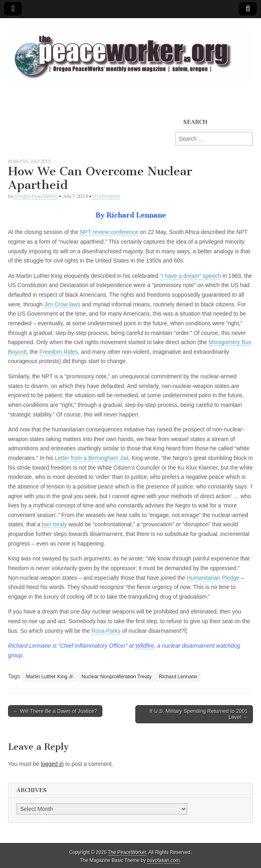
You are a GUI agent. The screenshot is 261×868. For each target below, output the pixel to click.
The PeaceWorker (127, 852)
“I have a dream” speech (191, 276)
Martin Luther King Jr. (50, 677)
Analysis (18, 161)
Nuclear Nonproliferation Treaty (116, 677)
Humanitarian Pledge (213, 578)
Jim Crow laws (62, 304)
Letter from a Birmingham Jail (92, 458)
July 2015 (40, 161)
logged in (52, 764)
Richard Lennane (178, 677)
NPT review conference (109, 232)
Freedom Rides (59, 352)
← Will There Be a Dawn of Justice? (55, 711)
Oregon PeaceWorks (36, 196)
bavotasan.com (164, 860)
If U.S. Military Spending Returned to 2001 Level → (199, 714)
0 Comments (106, 196)
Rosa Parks (106, 631)
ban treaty (54, 524)
